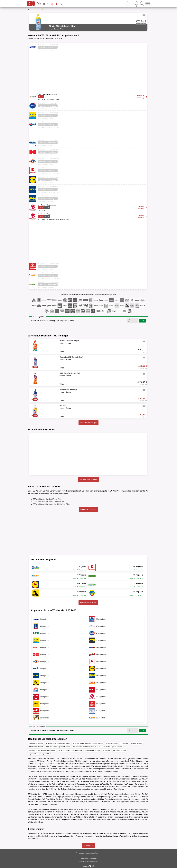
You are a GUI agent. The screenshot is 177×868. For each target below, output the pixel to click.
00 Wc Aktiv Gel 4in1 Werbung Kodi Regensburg (42, 750)
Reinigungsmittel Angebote (93, 750)
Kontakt (81, 861)
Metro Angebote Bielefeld (36, 747)
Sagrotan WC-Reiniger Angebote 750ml (40, 754)
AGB (88, 859)
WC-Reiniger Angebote (120, 750)
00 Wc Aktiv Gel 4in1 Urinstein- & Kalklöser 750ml (52, 504)
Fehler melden (89, 845)
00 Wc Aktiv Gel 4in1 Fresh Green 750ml (48, 502)
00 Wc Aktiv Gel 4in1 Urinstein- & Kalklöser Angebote (88, 743)
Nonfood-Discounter (36, 10)
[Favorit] (144, 15)
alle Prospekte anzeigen (88, 480)
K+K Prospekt (124, 743)
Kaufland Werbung (137, 743)
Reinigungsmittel (70, 794)
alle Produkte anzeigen (88, 423)
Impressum (83, 859)
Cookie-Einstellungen (92, 861)
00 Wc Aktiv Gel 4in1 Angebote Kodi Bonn (111, 747)
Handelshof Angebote (112, 743)
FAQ (85, 861)
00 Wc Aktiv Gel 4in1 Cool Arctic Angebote (58, 743)
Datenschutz (93, 859)
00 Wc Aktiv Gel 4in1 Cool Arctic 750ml (48, 499)
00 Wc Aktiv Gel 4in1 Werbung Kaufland (85, 747)
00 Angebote (107, 750)
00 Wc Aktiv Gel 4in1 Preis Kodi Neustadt (70, 750)
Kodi (44, 10)
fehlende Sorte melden (89, 510)
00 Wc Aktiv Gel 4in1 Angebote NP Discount (58, 747)
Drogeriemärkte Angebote (36, 743)
